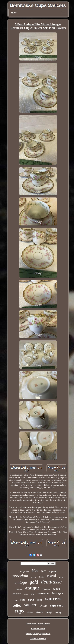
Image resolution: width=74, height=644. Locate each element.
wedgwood (24, 571)
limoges (57, 593)
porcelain (20, 576)
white (39, 612)
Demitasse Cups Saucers (38, 624)
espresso (57, 605)
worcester (43, 593)
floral (42, 577)
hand (31, 600)
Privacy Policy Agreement (38, 634)
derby (49, 612)
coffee (17, 606)
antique (32, 588)
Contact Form (38, 629)
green (61, 577)
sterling (58, 612)
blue (35, 571)
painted (17, 594)
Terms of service (38, 638)
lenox (34, 577)
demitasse (51, 582)
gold (34, 582)
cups (19, 611)
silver (33, 594)
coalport (46, 589)
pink (16, 601)
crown (26, 594)
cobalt (57, 589)
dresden (30, 612)
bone (40, 600)
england (53, 571)
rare (44, 571)
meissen (19, 589)
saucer (30, 605)
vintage (21, 582)
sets (23, 599)
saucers (53, 599)
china (43, 606)
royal (52, 576)
